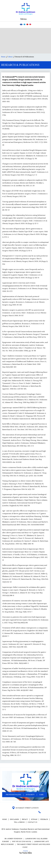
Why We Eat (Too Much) (21, 841)
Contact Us (32, 822)
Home (3, 57)
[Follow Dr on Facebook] (21, 24)
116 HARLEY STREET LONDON (27, 808)
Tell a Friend (19, 822)
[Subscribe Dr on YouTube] (27, 24)
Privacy (25, 819)
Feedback (44, 819)
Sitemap (34, 819)
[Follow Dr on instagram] (30, 24)
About (10, 57)
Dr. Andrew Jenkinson (13, 839)
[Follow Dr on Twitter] (24, 24)
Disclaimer (15, 819)
